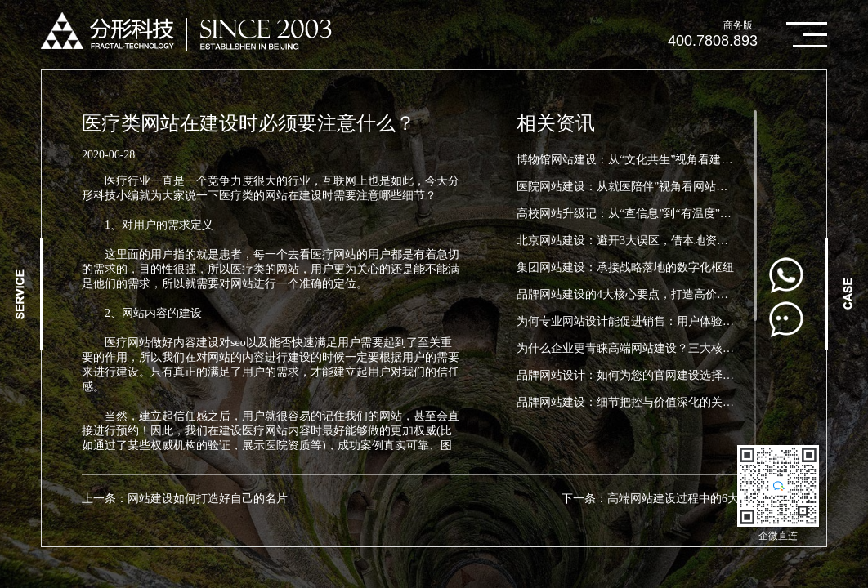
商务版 (738, 25)
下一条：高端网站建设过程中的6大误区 (662, 499)
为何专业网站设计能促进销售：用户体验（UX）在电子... (661, 321)
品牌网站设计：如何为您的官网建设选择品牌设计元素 (654, 375)
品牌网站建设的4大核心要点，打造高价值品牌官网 (645, 294)
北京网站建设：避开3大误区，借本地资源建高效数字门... (661, 241)
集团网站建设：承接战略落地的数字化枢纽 (625, 267)
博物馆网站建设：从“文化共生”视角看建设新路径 (642, 160)
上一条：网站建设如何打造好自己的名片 (185, 499)
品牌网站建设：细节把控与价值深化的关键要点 (637, 402)
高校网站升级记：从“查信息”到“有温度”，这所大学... (651, 214)
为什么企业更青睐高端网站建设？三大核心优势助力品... (658, 348)
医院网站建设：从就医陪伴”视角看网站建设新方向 (645, 187)
